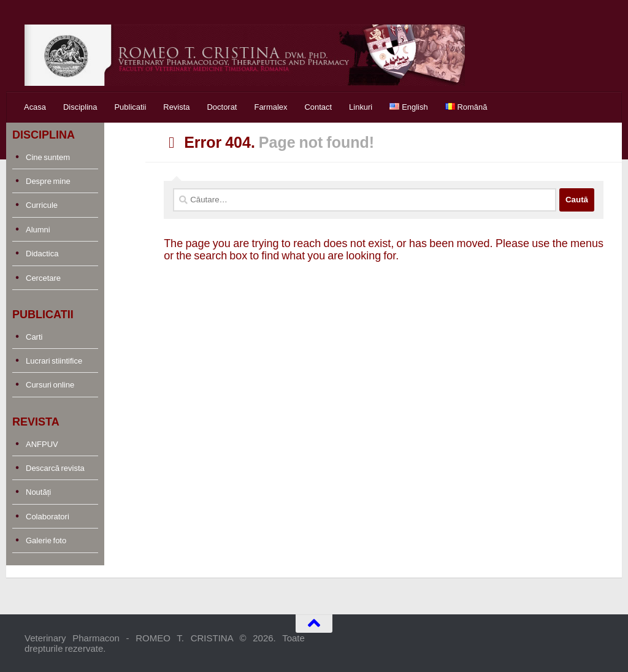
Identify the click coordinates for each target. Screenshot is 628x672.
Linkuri (361, 107)
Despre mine (48, 181)
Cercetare (43, 278)
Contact (318, 107)
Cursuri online (50, 385)
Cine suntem (48, 157)
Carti (34, 337)
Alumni (38, 230)
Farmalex (270, 107)
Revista (176, 107)
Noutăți (38, 492)
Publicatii (130, 107)
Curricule (42, 205)
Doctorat (222, 107)
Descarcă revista (55, 468)
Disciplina (80, 107)
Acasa (35, 107)
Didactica (42, 254)
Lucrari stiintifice (54, 361)
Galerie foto (46, 540)
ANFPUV (42, 444)
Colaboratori (48, 517)
